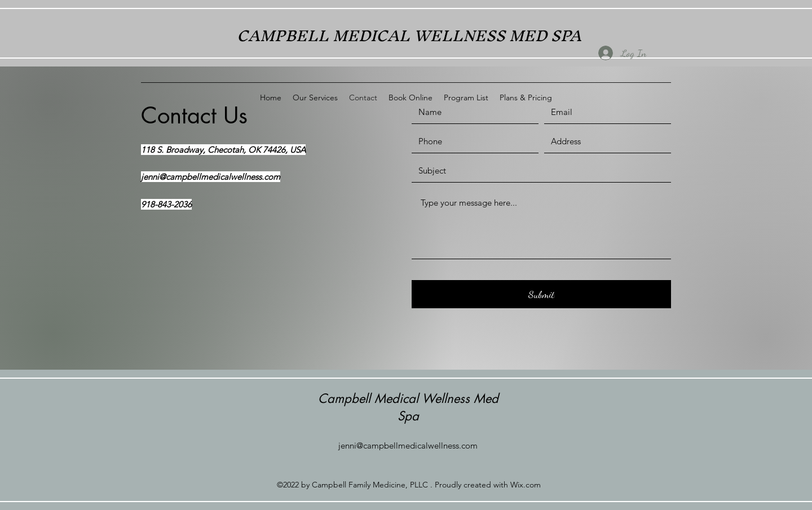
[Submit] (541, 294)
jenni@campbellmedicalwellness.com (211, 177)
